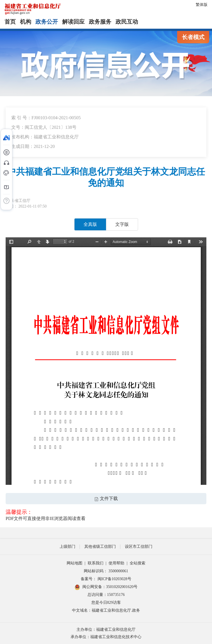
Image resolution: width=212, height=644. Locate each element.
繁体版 (202, 5)
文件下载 (106, 498)
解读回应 (73, 22)
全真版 (90, 224)
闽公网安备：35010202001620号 (106, 587)
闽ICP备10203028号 (114, 579)
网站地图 (75, 563)
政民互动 (127, 22)
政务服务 (100, 22)
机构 (26, 22)
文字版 (122, 224)
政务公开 (47, 22)
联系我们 (96, 563)
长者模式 (193, 37)
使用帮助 (116, 563)
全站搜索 (137, 563)
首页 (10, 22)
